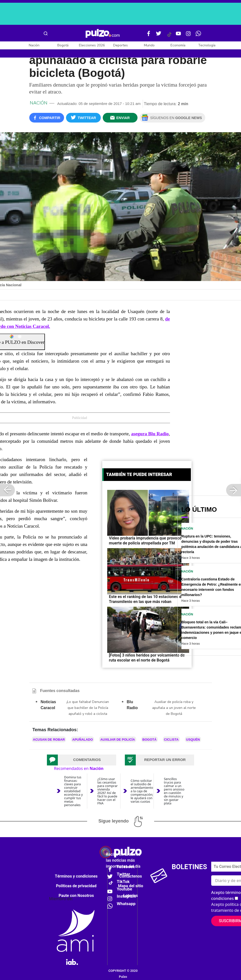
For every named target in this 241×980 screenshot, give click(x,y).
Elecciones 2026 (92, 45)
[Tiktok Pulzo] (169, 36)
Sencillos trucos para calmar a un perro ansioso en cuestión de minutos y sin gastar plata (174, 791)
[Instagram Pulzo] (188, 35)
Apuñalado (83, 740)
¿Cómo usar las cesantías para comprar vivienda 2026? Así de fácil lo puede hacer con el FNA (107, 791)
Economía (178, 45)
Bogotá (63, 45)
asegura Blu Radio (150, 434)
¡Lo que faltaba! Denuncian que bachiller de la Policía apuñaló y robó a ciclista (88, 708)
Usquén (193, 740)
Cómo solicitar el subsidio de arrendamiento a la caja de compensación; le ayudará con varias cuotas (142, 791)
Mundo (149, 45)
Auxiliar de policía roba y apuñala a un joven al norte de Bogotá (174, 708)
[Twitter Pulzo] (159, 35)
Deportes (120, 45)
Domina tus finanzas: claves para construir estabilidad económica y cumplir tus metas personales (73, 791)
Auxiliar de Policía (118, 740)
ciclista (171, 740)
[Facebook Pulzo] (149, 35)
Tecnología (207, 45)
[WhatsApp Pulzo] (198, 35)
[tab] (82, 760)
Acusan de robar (49, 740)
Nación (34, 45)
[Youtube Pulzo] (178, 35)
